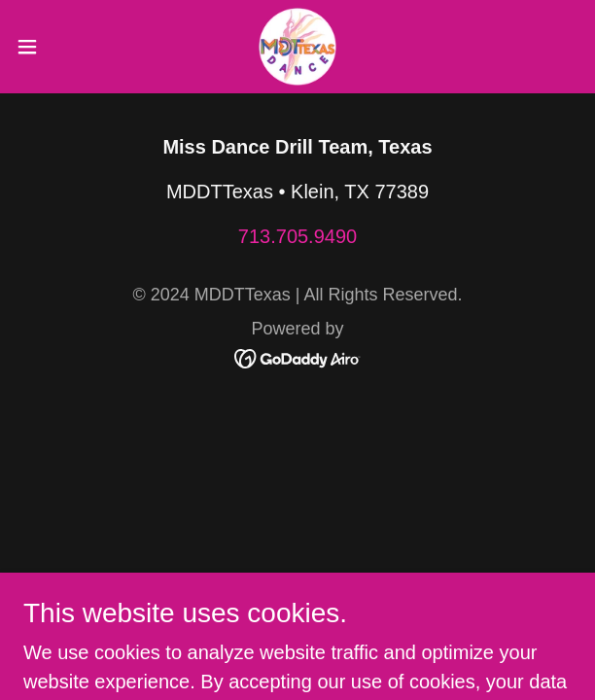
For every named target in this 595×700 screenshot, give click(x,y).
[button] (51, 47)
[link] (297, 47)
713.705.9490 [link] (297, 236)
